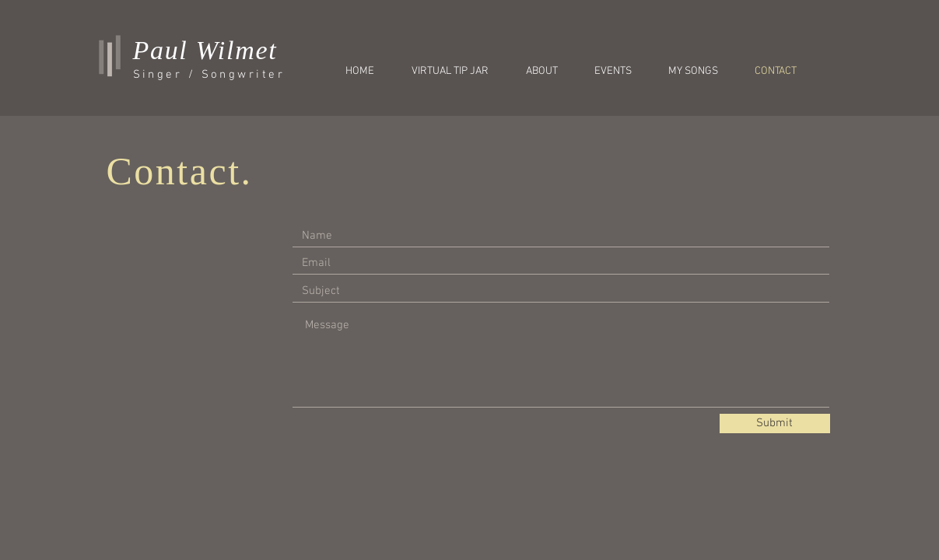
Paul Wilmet (205, 50)
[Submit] (775, 423)
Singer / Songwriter (209, 75)
